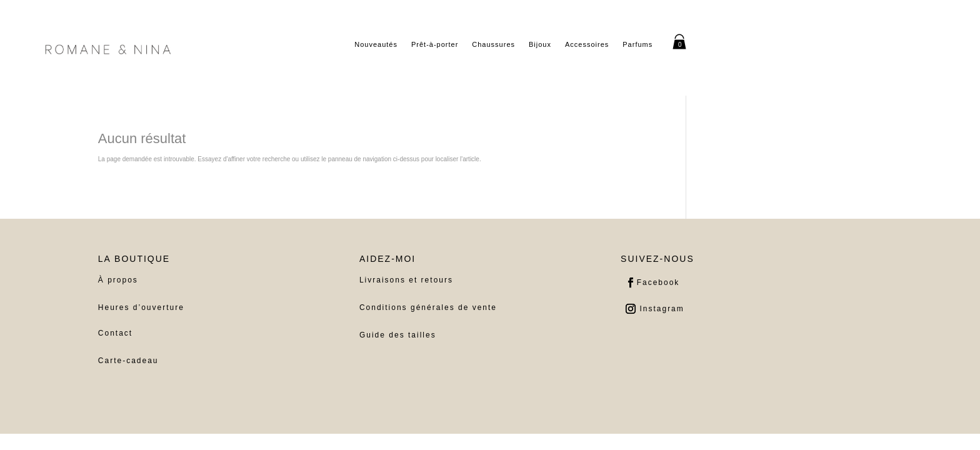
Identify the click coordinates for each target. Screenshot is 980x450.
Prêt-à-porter (435, 44)
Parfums (637, 44)
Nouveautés (376, 44)
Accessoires (587, 44)
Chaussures (493, 44)
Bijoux (540, 44)
